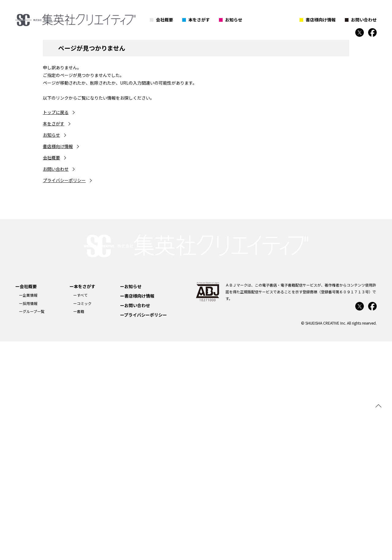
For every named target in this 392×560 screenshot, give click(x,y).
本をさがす (199, 20)
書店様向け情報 (321, 20)
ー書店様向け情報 (137, 296)
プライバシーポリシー (64, 180)
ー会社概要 (26, 286)
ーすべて (80, 295)
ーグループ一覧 (32, 311)
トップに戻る (56, 112)
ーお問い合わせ (135, 305)
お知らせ (234, 20)
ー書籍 (79, 311)
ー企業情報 (28, 295)
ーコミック (82, 303)
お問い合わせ (364, 20)
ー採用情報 (28, 303)
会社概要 (164, 20)
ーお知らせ (131, 286)
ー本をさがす (82, 286)
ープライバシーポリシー (143, 315)
